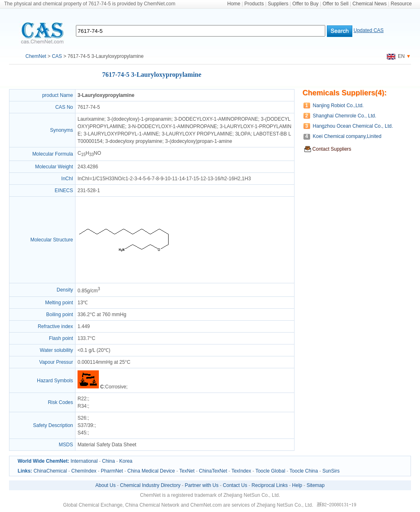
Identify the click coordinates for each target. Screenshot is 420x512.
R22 (82, 399)
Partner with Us (202, 485)
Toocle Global (270, 471)
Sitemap (315, 485)
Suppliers (278, 4)
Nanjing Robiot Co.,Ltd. (338, 106)
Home (234, 4)
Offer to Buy (306, 4)
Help (297, 485)
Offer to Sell (335, 4)
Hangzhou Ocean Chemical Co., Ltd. (353, 126)
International (84, 461)
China (108, 461)
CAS (57, 56)
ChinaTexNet (213, 471)
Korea (126, 461)
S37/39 (85, 425)
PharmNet (112, 471)
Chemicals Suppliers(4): (345, 93)
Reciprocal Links (269, 485)
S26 (82, 418)
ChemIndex (84, 471)
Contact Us (235, 485)
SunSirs (331, 471)
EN (396, 56)
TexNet (187, 471)
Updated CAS (369, 30)
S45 (82, 433)
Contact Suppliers (332, 149)
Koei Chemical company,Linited (347, 136)
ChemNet (36, 56)
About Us (106, 485)
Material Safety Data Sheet (107, 445)
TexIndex (241, 471)
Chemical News (369, 4)
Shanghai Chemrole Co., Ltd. (345, 116)
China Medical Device (151, 471)
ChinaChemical (50, 471)
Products (254, 4)
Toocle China (304, 471)
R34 (82, 406)
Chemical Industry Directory (150, 485)
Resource (401, 4)
